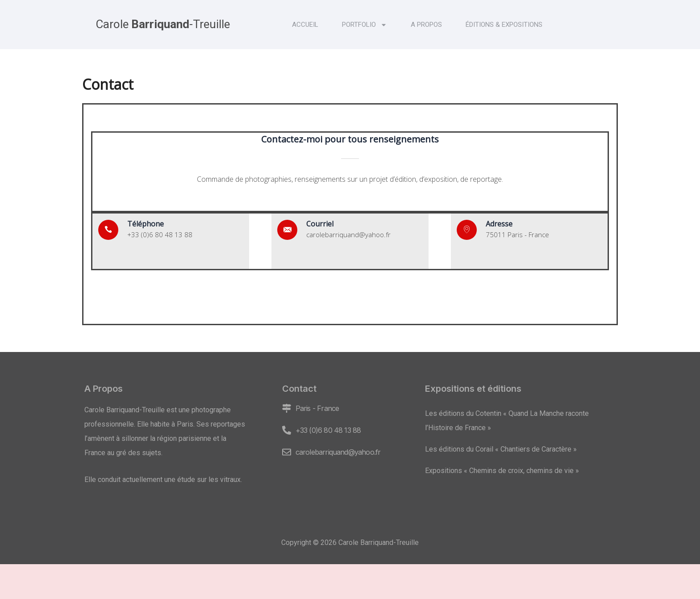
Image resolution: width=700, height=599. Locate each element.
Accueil (305, 25)
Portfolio (365, 25)
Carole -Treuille (163, 24)
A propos (426, 25)
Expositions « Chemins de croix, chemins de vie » (502, 471)
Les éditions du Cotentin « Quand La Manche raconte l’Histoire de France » (507, 421)
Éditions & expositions (504, 25)
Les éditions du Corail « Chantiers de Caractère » (501, 449)
